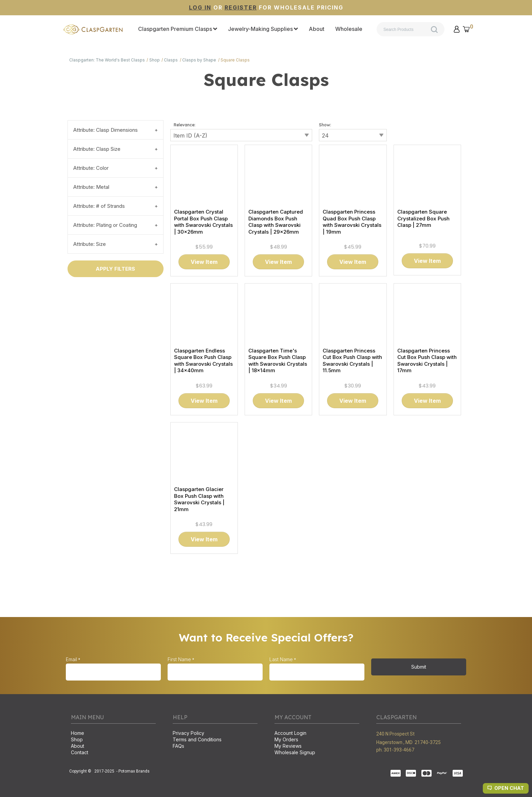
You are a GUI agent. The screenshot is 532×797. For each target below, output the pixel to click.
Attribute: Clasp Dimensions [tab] (106, 130)
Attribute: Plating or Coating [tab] (105, 225)
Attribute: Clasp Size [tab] (97, 149)
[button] (457, 29)
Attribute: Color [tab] (91, 168)
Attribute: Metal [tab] (91, 187)
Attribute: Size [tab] (90, 244)
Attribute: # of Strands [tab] (99, 206)
